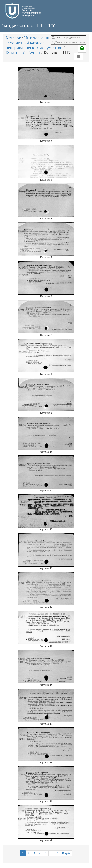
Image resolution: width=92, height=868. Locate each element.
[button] (78, 57)
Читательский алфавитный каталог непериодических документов (34, 43)
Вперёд (66, 853)
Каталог (13, 38)
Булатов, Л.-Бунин (23, 53)
